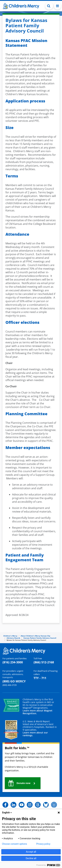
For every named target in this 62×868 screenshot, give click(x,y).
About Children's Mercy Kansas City (35, 636)
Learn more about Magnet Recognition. (38, 712)
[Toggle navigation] (57, 6)
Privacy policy (43, 844)
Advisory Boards (13, 638)
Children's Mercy (10, 636)
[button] (23, 783)
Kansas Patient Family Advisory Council (40, 638)
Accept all (31, 852)
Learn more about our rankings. (35, 734)
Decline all (31, 858)
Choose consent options (14, 844)
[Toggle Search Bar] (49, 6)
